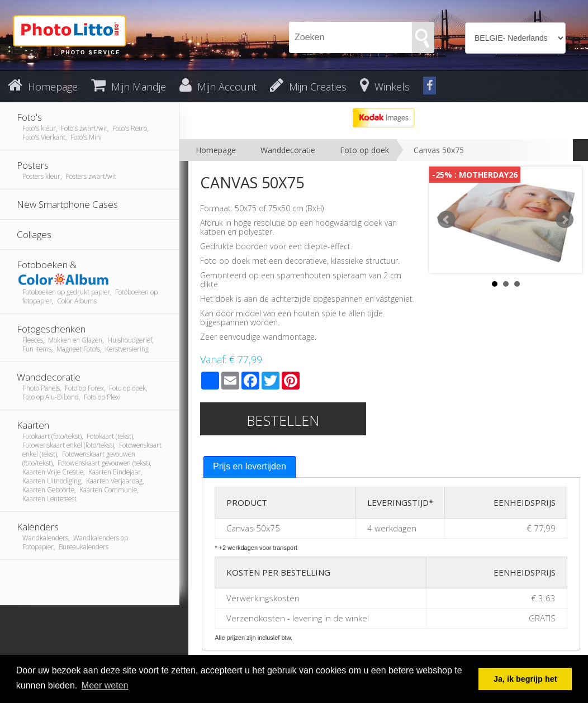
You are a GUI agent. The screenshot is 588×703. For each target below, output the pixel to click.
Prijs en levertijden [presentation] (250, 466)
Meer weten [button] (105, 685)
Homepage (216, 150)
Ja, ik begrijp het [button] (525, 679)
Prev (447, 220)
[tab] (250, 467)
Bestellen (283, 420)
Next (565, 220)
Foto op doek (364, 150)
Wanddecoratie (288, 150)
